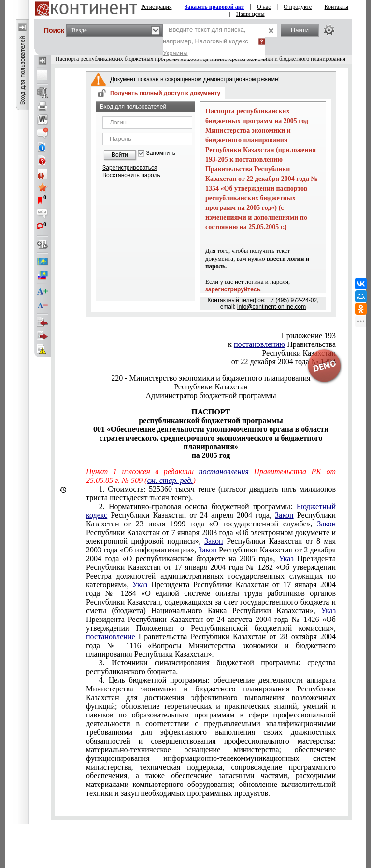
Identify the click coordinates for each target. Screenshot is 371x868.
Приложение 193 (308, 336)
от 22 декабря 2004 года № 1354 (284, 362)
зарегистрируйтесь (233, 289)
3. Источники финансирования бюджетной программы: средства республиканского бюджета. (211, 667)
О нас (264, 7)
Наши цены (250, 14)
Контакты (337, 7)
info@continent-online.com (271, 307)
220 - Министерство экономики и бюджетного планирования (211, 378)
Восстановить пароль (131, 175)
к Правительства (282, 344)
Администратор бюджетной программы (211, 395)
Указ (286, 558)
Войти (120, 155)
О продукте (298, 7)
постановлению (259, 344)
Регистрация (157, 7)
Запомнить (161, 153)
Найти (300, 30)
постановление (111, 637)
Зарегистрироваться (130, 168)
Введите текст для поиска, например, (206, 41)
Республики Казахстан (299, 353)
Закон (284, 515)
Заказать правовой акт (214, 7)
